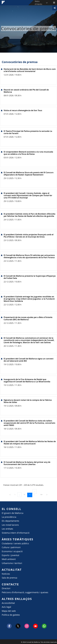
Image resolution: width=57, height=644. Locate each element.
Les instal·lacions (10, 525)
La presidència (9, 517)
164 (42, 494)
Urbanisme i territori (12, 563)
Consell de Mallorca (1, 642)
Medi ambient (9, 559)
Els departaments (10, 521)
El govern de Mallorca (13, 513)
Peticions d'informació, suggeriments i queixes (25, 592)
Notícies (6, 574)
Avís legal (6, 607)
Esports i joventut (10, 555)
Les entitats (7, 529)
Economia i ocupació (12, 551)
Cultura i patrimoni (11, 547)
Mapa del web (9, 611)
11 (31, 494)
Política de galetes (11, 615)
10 (25, 494)
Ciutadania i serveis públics (15, 543)
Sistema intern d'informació (16, 533)
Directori (6, 588)
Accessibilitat (8, 603)
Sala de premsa (9, 578)
